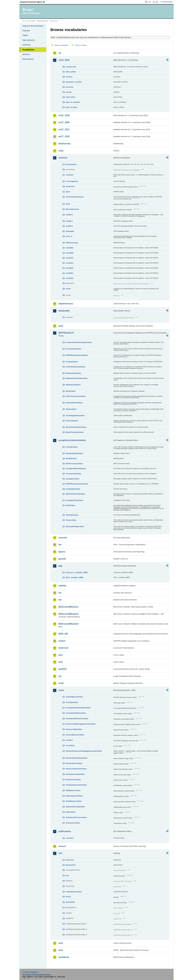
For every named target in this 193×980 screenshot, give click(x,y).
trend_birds (70, 97)
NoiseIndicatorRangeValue (77, 758)
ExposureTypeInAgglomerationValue (81, 724)
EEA (33, 2)
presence (70, 87)
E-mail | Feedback (30, 972)
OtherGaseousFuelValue (76, 396)
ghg (60, 566)
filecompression (72, 209)
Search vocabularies (61, 45)
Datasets (26, 31)
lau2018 (62, 669)
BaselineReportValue (74, 453)
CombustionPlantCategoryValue (79, 342)
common (63, 158)
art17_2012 (64, 129)
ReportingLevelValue (74, 796)
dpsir (68, 192)
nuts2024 (69, 278)
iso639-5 (69, 226)
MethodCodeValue (73, 385)
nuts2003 (69, 248)
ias (60, 593)
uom (61, 943)
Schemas (26, 45)
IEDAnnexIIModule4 (68, 624)
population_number (74, 82)
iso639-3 (69, 221)
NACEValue (70, 505)
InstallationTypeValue (75, 500)
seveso (62, 846)
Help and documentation (33, 26)
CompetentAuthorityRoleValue (78, 708)
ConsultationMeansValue (76, 713)
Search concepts (81, 45)
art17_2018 (64, 136)
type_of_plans (72, 107)
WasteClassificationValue (76, 427)
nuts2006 (69, 253)
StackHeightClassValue (75, 416)
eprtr (61, 326)
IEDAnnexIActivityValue (75, 494)
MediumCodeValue (73, 373)
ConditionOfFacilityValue (76, 469)
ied (60, 600)
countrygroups (72, 181)
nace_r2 (69, 236)
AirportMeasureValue (74, 697)
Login (149, 2)
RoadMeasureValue (74, 801)
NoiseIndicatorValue (74, 763)
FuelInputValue (72, 362)
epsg (68, 204)
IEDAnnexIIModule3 (68, 614)
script (68, 289)
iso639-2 (69, 215)
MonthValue (71, 391)
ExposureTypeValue (74, 729)
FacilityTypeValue (73, 489)
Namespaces (28, 59)
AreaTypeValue (72, 702)
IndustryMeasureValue (75, 735)
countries (70, 175)
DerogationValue (73, 479)
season (69, 92)
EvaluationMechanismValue (77, 719)
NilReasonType (72, 243)
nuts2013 (69, 263)
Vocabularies (28, 50)
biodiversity (64, 144)
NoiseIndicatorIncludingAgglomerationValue (84, 751)
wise (61, 950)
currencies (70, 186)
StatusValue (71, 812)
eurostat (63, 538)
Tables (25, 35)
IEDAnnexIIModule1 (68, 607)
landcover (64, 648)
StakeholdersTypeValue (75, 807)
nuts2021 (69, 273)
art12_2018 (64, 115)
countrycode (71, 67)
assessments (71, 164)
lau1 (61, 655)
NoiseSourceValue (73, 780)
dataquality (64, 311)
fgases (62, 552)
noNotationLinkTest (74, 892)
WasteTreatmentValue (75, 432)
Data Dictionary (42, 21)
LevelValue (70, 745)
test (60, 853)
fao (60, 545)
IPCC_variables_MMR (75, 577)
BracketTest (71, 865)
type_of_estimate (73, 102)
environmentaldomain (75, 197)
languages (70, 231)
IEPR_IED (63, 634)
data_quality (71, 72)
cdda (61, 151)
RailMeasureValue (73, 790)
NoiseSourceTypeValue (75, 774)
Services (26, 54)
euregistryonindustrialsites (72, 440)
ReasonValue (71, 409)
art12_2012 (64, 60)
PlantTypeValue (72, 515)
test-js (68, 897)
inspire (62, 641)
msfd (61, 683)
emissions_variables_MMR (77, 572)
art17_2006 (64, 122)
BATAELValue (71, 458)
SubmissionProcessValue (76, 817)
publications (65, 831)
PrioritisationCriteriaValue (76, 785)
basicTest (70, 860)
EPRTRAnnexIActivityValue (77, 484)
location (69, 77)
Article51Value (72, 447)
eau (67, 875)
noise (61, 690)
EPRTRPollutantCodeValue (77, 355)
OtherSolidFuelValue (74, 403)
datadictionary (66, 304)
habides (62, 586)
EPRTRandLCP (66, 333)
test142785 (70, 902)
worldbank (64, 957)
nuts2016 (69, 268)
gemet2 (62, 559)
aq (60, 53)
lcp (60, 676)
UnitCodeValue (72, 421)
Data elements (29, 40)
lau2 (61, 662)
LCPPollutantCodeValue (76, 367)
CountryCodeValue (73, 349)
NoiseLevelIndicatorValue (76, 769)
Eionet (33, 21)
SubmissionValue (73, 823)
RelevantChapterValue (75, 526)
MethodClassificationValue (77, 378)
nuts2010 (69, 258)
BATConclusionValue (74, 464)
